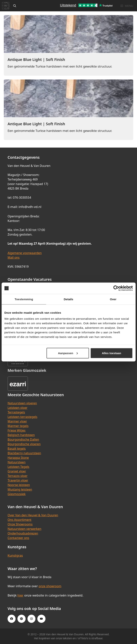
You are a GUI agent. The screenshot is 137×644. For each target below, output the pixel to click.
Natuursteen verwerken (24, 529)
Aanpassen (68, 353)
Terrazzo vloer (18, 476)
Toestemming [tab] (24, 299)
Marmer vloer (17, 421)
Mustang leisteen (20, 489)
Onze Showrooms (20, 524)
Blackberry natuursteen (24, 453)
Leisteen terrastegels (22, 417)
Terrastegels (16, 412)
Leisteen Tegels (18, 467)
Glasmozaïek (17, 494)
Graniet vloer (17, 471)
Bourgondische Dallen (23, 439)
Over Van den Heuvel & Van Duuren (33, 515)
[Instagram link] (31, 619)
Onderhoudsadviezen (23, 533)
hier (20, 595)
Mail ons (14, 257)
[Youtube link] (41, 619)
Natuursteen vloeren (22, 403)
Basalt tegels (17, 449)
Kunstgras (15, 555)
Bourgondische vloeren (24, 444)
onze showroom (50, 586)
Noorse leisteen (19, 485)
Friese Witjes (17, 430)
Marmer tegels (18, 426)
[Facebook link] (12, 619)
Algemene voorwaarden (25, 253)
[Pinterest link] (21, 619)
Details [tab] (69, 299)
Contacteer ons (18, 538)
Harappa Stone (18, 458)
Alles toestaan (111, 353)
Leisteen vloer (18, 408)
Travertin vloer (18, 480)
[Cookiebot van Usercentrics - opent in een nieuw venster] (116, 288)
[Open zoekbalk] (15, 6)
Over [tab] (113, 299)
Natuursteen (17, 462)
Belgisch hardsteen (21, 435)
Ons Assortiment (20, 520)
